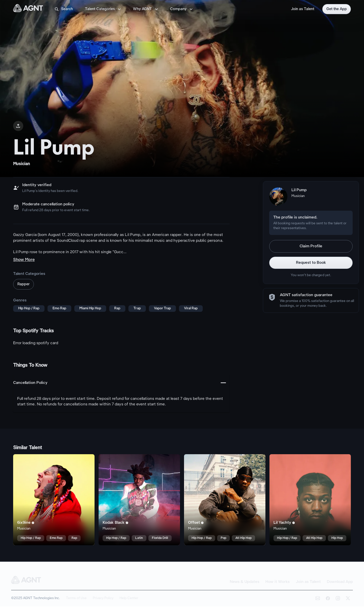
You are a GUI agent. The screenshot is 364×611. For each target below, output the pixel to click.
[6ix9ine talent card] (54, 500)
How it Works (278, 582)
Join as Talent (303, 9)
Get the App (337, 9)
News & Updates (245, 582)
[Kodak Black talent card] (139, 500)
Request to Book (311, 263)
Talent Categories (103, 9)
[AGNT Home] (28, 9)
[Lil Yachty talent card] (310, 500)
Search (63, 9)
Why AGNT (146, 9)
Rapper (24, 284)
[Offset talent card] (225, 500)
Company (182, 9)
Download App (340, 582)
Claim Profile (311, 246)
